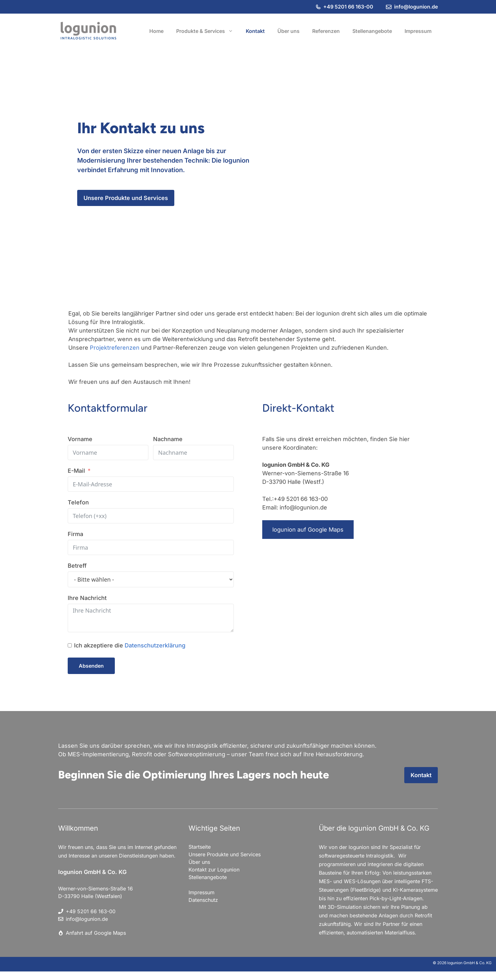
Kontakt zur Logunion (214, 870)
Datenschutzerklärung (155, 645)
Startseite (200, 847)
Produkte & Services (208, 31)
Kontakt (255, 31)
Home (156, 31)
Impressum (418, 31)
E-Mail (76, 471)
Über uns (288, 31)
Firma (75, 534)
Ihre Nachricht (87, 598)
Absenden (91, 666)
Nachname (168, 439)
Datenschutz (203, 900)
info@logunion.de (416, 7)
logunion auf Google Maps (308, 530)
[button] (232, 31)
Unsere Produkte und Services (126, 198)
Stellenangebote (372, 31)
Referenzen (326, 31)
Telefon (78, 502)
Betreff (77, 566)
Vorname (80, 439)
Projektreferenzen (115, 348)
